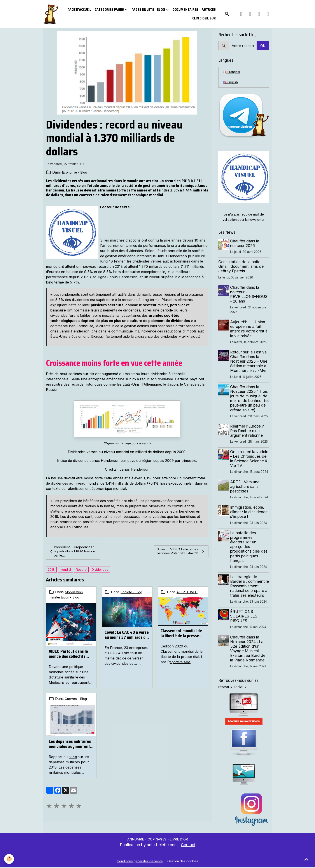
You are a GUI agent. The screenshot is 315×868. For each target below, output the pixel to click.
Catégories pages (110, 10)
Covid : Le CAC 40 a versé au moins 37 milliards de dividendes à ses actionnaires (127, 635)
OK (263, 46)
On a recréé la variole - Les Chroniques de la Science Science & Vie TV (250, 459)
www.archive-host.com (148, 223)
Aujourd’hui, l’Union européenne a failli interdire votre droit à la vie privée (250, 330)
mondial (65, 570)
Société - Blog (132, 593)
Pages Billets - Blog (149, 10)
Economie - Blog (76, 172)
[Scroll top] (306, 859)
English (231, 83)
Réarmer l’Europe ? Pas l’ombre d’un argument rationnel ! (249, 432)
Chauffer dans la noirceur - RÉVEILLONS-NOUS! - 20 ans (246, 295)
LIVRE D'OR (181, 840)
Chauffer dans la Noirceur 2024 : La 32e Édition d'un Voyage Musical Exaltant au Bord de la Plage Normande (249, 650)
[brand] (51, 14)
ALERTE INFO (188, 593)
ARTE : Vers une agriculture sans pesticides (246, 487)
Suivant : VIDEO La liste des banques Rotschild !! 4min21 (181, 552)
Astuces (209, 10)
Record (81, 570)
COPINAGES (157, 840)
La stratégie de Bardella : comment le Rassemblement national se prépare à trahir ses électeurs (250, 587)
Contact (188, 846)
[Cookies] (9, 859)
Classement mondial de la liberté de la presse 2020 (181, 634)
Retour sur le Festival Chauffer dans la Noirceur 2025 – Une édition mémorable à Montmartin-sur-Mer (250, 362)
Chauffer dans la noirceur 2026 (246, 244)
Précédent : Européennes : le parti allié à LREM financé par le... (72, 552)
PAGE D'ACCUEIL (79, 10)
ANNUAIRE (133, 840)
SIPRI (73, 757)
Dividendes (100, 570)
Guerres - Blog (77, 699)
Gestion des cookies (185, 862)
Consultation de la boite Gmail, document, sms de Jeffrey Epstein (241, 267)
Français (232, 72)
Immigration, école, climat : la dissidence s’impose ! (250, 513)
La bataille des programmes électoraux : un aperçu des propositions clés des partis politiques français (250, 548)
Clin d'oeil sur (204, 18)
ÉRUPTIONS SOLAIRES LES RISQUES (245, 617)
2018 (51, 570)
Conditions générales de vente (139, 862)
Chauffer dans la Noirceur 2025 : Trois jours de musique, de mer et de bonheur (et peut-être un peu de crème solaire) (250, 399)
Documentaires (185, 10)
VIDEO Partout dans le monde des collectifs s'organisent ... (68, 654)
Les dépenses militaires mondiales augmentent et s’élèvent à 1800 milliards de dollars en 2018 (70, 744)
